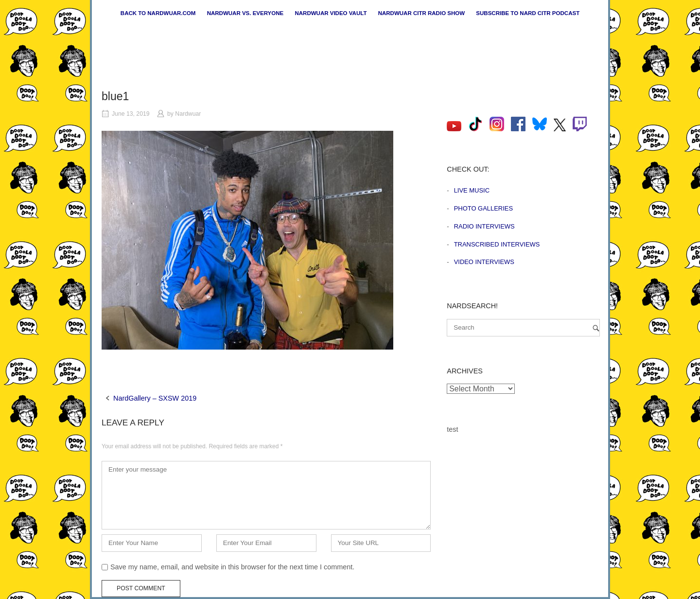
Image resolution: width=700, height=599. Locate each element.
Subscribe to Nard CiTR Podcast (528, 13)
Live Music (472, 190)
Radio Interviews (484, 226)
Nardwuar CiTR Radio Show (421, 13)
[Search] (596, 328)
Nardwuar (188, 114)
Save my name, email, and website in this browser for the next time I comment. (232, 567)
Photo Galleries (483, 208)
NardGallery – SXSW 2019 (155, 398)
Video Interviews (484, 262)
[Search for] (523, 328)
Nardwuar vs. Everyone (245, 13)
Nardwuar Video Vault (331, 13)
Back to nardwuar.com (158, 13)
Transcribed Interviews (497, 244)
